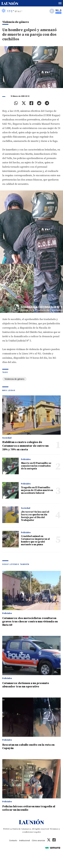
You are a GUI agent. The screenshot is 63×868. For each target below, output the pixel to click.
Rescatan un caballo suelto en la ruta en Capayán (28, 746)
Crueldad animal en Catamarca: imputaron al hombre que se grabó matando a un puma (35, 540)
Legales (37, 832)
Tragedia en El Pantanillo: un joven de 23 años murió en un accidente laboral (37, 490)
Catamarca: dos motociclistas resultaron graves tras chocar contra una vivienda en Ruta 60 (30, 622)
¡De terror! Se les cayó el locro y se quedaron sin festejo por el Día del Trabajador (35, 516)
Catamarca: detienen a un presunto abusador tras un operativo (26, 685)
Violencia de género (14, 379)
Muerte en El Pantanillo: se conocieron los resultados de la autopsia (36, 466)
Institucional (24, 840)
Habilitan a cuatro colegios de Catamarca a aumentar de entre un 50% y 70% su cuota (25, 446)
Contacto (13, 840)
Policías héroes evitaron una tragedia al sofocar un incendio (29, 808)
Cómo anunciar (38, 840)
